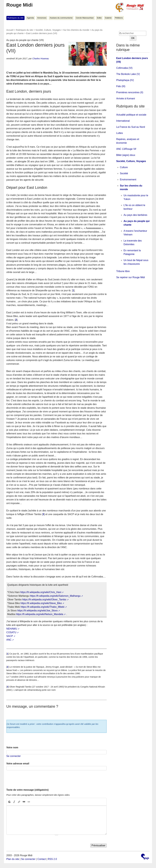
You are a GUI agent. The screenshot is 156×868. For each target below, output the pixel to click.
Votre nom (12, 747)
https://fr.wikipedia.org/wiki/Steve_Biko (41, 603)
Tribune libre (123, 271)
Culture (124, 167)
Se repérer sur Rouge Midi (131, 277)
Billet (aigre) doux (126, 155)
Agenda (30, 18)
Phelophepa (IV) (125, 80)
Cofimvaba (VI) (124, 68)
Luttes (120, 133)
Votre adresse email (18, 764)
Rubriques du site (15, 18)
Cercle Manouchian (85, 18)
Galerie (108, 18)
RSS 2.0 (52, 859)
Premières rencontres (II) (130, 92)
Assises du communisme (61, 18)
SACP (10, 636)
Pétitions (119, 18)
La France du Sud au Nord (131, 127)
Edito (99, 18)
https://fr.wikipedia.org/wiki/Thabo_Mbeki (43, 607)
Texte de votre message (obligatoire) (27, 790)
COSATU (11, 632)
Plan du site (13, 859)
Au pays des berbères (135, 215)
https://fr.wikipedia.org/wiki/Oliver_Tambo (44, 600)
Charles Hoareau (41, 59)
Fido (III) (121, 86)
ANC (9, 640)
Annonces (42, 18)
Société (124, 173)
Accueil (10, 30)
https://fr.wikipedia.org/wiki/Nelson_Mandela (40, 614)
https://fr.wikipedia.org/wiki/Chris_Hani (41, 592)
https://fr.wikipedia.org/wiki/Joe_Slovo (37, 611)
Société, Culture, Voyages (48, 30)
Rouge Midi (19, 5)
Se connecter (14, 756)
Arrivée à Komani (126, 99)
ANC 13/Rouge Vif (126, 149)
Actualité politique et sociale (131, 115)
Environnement (128, 180)
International (123, 121)
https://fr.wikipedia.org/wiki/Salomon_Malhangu (55, 596)
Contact (42, 859)
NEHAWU (12, 629)
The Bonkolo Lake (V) (128, 74)
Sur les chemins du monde (76, 30)
